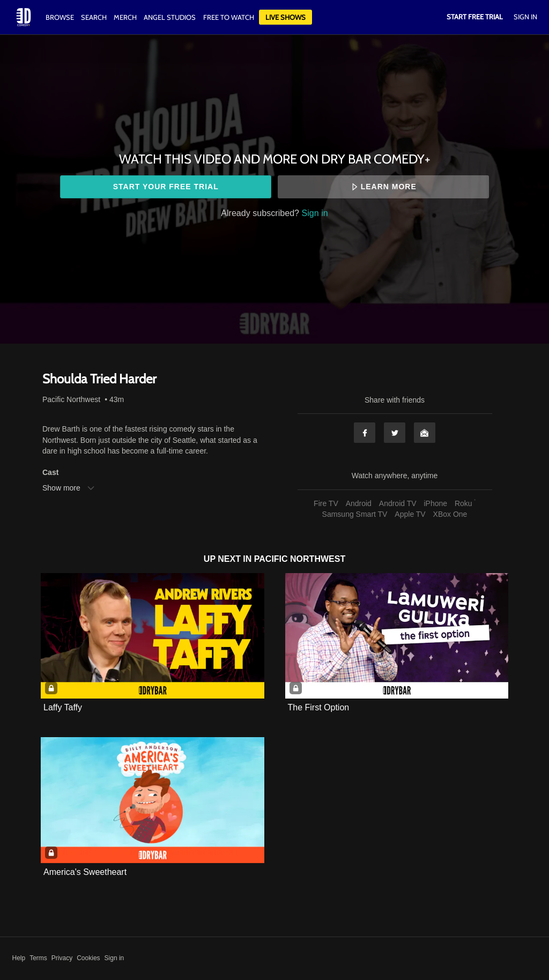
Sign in (315, 213)
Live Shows (285, 17)
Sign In (525, 17)
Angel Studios (170, 17)
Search (95, 17)
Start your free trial (166, 187)
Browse (61, 17)
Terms (38, 958)
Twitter (395, 433)
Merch (125, 17)
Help (19, 958)
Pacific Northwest (71, 399)
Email (425, 433)
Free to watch (229, 17)
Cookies (88, 958)
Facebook (365, 433)
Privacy (62, 958)
